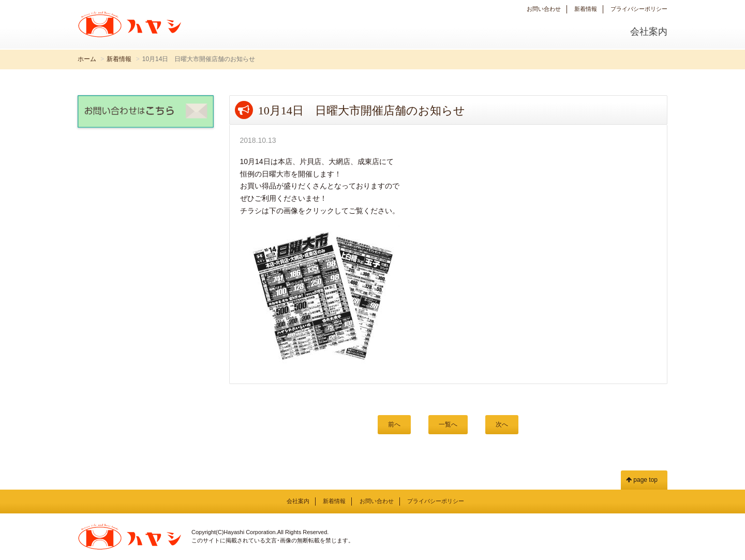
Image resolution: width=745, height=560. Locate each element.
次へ (502, 424)
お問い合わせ (544, 9)
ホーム (87, 59)
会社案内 (649, 32)
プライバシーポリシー (639, 9)
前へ (394, 424)
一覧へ (448, 424)
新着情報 (586, 9)
